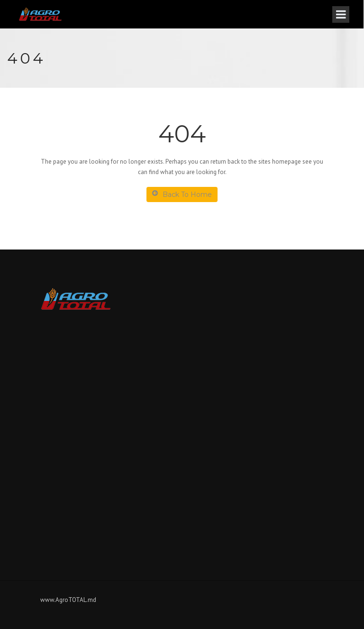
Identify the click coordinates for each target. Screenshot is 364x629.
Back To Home (182, 194)
